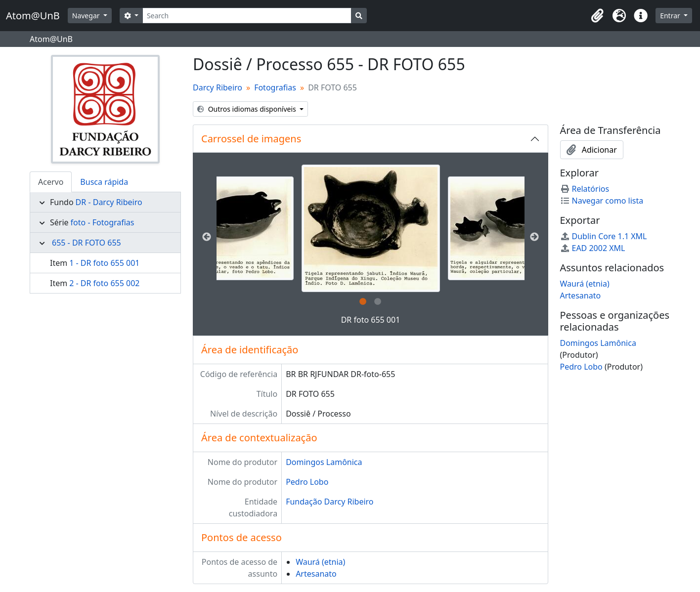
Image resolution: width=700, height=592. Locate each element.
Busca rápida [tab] (104, 182)
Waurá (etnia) (320, 562)
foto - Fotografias (103, 222)
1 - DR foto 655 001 (104, 263)
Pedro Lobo (307, 482)
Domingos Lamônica (324, 462)
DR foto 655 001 (371, 320)
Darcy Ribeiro (218, 87)
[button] (597, 16)
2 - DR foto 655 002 (104, 283)
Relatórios (585, 189)
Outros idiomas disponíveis (247, 109)
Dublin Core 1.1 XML (604, 236)
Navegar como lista (602, 201)
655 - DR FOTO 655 (87, 243)
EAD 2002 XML (593, 248)
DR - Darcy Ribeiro (109, 202)
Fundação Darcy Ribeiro (329, 502)
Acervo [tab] (51, 182)
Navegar (87, 16)
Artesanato (316, 574)
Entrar (671, 16)
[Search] (247, 16)
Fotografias (275, 87)
